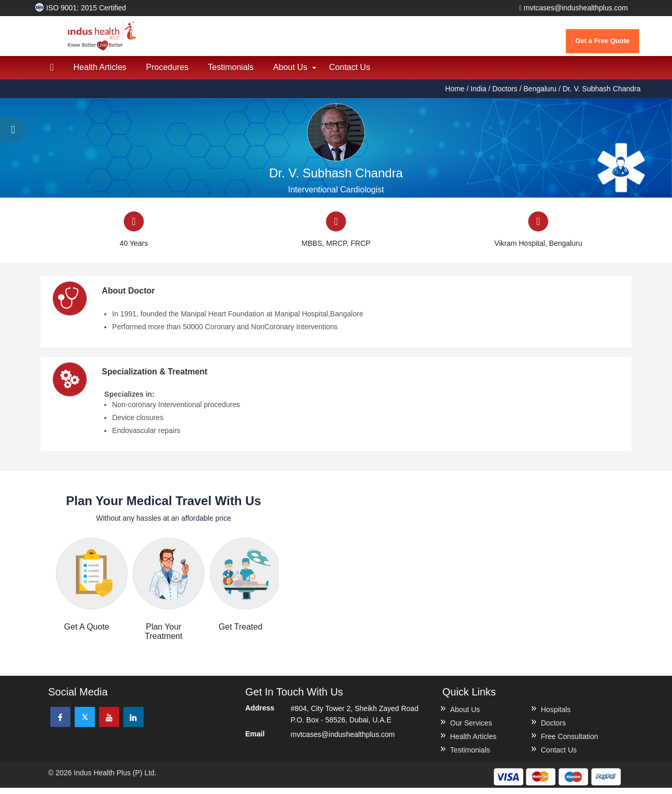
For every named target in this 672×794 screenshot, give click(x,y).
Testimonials (235, 73)
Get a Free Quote (603, 41)
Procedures (170, 73)
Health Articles (102, 73)
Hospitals (556, 716)
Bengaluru (540, 94)
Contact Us (356, 73)
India (479, 94)
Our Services (471, 729)
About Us (296, 73)
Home (456, 94)
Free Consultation (570, 743)
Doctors (505, 94)
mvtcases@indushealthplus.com (573, 8)
